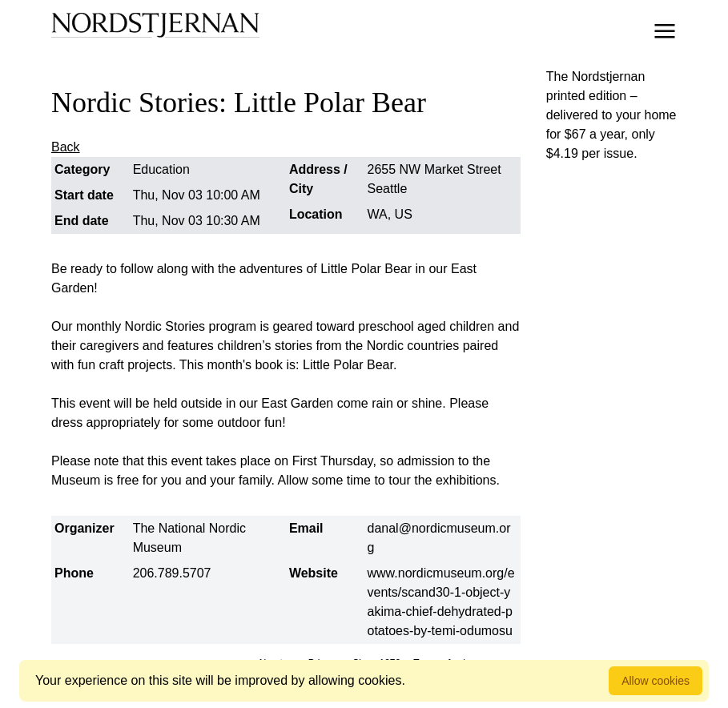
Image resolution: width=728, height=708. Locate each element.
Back (66, 147)
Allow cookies (656, 681)
